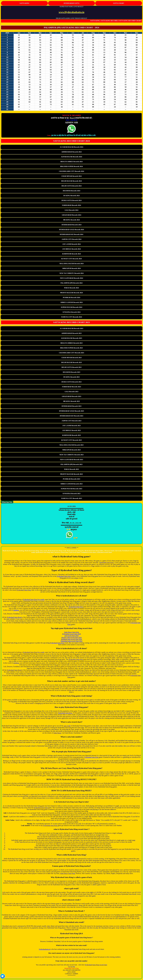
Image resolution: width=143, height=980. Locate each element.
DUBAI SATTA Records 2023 (71, 382)
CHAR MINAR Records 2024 (71, 176)
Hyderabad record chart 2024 (71, 634)
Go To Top (71, 967)
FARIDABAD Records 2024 (72, 205)
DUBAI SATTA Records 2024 (71, 200)
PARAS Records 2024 (71, 288)
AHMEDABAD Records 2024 (72, 152)
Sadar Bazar (57, 733)
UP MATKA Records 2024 (71, 312)
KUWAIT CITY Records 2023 (71, 440)
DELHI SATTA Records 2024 (71, 186)
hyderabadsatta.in (45, 949)
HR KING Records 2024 (72, 220)
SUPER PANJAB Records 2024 (71, 307)
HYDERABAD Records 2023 (71, 406)
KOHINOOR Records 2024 (71, 254)
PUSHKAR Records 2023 (71, 479)
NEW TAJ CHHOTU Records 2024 (71, 273)
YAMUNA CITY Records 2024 (71, 317)
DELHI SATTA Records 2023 (71, 367)
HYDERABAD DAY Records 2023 (71, 416)
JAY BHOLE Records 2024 (71, 249)
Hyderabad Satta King (106, 562)
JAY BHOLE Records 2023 (71, 430)
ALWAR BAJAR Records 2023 (71, 338)
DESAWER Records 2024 (71, 191)
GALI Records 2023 (72, 392)
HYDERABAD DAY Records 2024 (71, 234)
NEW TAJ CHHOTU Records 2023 (71, 455)
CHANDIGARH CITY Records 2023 (71, 353)
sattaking (16, 610)
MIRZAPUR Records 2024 (71, 268)
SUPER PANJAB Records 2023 (71, 489)
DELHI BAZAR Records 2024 (71, 181)
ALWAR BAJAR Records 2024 (71, 157)
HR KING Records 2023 (72, 401)
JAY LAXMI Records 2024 (71, 244)
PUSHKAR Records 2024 (71, 298)
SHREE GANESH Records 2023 (71, 484)
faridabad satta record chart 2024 (72, 639)
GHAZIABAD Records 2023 (72, 396)
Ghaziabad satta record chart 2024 (72, 641)
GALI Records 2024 (72, 210)
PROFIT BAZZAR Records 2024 (72, 293)
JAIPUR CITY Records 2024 (71, 239)
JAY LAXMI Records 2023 (71, 426)
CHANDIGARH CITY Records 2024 (71, 171)
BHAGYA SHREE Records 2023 (71, 343)
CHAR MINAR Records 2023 (71, 358)
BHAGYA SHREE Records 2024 (71, 162)
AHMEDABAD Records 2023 (72, 333)
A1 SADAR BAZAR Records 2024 (72, 147)
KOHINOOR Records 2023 (71, 435)
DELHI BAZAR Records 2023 (71, 362)
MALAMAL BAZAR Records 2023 (71, 445)
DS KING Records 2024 (71, 196)
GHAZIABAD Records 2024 (72, 215)
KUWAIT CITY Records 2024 (71, 259)
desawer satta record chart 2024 (72, 637)
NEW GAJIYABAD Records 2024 (71, 278)
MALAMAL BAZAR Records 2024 (71, 264)
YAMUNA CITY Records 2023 (71, 498)
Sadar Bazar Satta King (71, 632)
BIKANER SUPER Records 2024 (71, 166)
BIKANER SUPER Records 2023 (71, 348)
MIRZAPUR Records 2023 (71, 450)
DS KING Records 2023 (71, 377)
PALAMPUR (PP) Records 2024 (72, 283)
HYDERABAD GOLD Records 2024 (71, 230)
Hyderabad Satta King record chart (96, 965)
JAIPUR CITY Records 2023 (71, 421)
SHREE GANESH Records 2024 (71, 302)
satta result (67, 726)
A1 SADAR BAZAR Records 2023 (72, 328)
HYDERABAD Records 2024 (71, 225)
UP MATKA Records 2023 (71, 494)
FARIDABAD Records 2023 (72, 387)
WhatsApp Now (7, 502)
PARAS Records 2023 (71, 469)
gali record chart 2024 (72, 636)
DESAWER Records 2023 (71, 372)
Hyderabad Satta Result (14, 617)
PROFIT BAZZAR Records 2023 (72, 474)
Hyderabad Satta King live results (34, 599)
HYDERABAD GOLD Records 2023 (71, 411)
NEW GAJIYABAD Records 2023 (71, 460)
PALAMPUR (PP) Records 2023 (72, 464)
